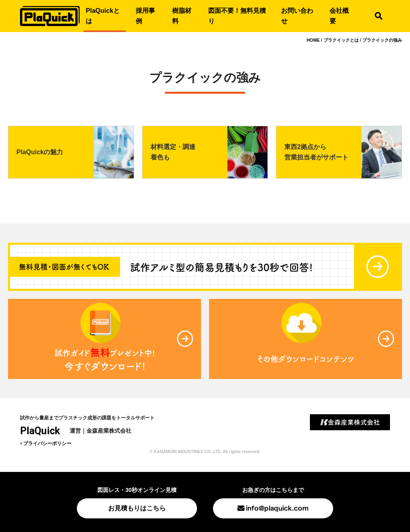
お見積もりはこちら (137, 508)
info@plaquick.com (277, 507)
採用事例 (145, 16)
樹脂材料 (182, 16)
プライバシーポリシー (47, 443)
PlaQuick (40, 431)
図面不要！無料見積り (237, 16)
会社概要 (339, 16)
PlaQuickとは (102, 16)
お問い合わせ (297, 16)
